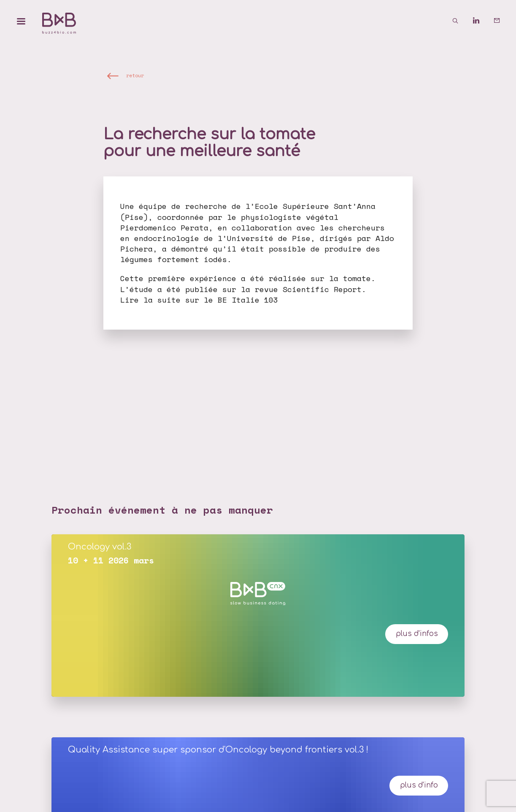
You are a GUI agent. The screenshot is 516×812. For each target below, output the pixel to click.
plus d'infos (417, 634)
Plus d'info (419, 785)
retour (135, 75)
